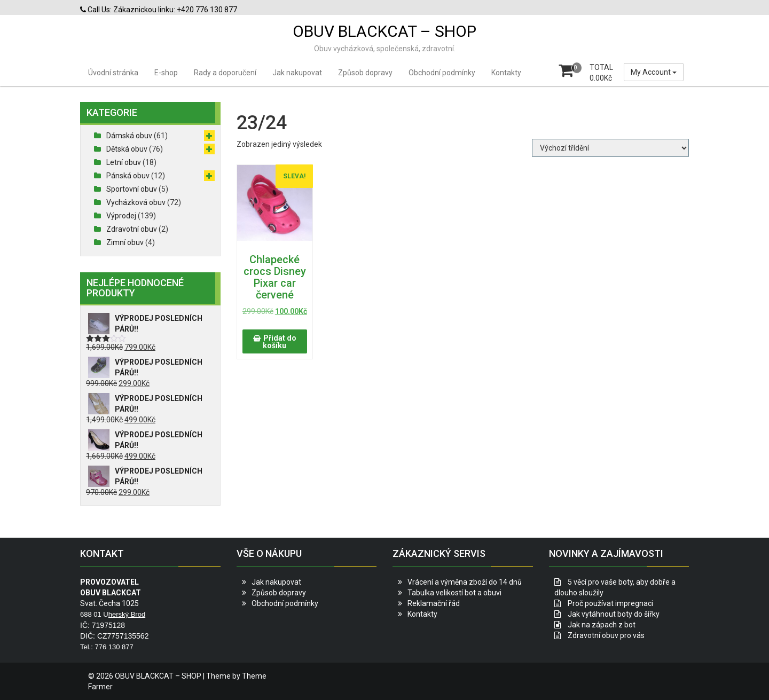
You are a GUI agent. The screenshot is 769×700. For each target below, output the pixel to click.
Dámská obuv (129, 136)
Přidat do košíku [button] (280, 342)
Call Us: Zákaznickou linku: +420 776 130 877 (159, 10)
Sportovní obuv (132, 189)
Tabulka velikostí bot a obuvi (454, 593)
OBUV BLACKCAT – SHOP (384, 31)
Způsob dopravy (365, 73)
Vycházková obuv (136, 202)
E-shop (166, 73)
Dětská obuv (127, 149)
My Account (654, 72)
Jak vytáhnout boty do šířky (614, 614)
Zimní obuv (125, 242)
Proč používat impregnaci (610, 603)
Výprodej (121, 216)
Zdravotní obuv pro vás (606, 635)
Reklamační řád (434, 603)
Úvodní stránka (113, 73)
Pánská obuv (128, 176)
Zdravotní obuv (132, 229)
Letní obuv (124, 162)
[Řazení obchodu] (610, 148)
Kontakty (506, 73)
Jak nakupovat (297, 73)
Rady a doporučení (225, 73)
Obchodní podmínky (442, 73)
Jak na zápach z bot (602, 625)
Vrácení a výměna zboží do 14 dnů (465, 582)
